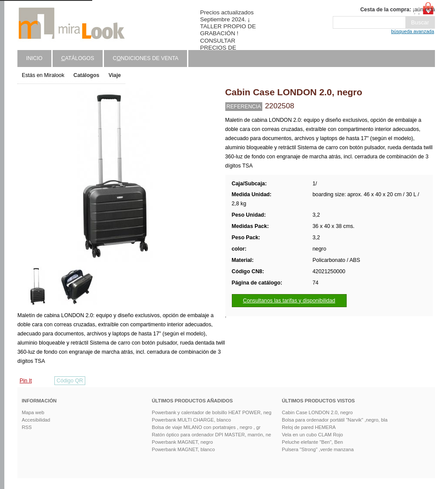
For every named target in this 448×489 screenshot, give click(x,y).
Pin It (26, 381)
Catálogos (87, 75)
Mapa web (33, 412)
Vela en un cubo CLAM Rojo (313, 435)
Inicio (34, 58)
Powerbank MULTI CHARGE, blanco (191, 420)
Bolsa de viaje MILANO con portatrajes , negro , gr (206, 427)
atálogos (78, 58)
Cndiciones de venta (145, 58)
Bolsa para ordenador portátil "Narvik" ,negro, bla (335, 420)
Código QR (70, 381)
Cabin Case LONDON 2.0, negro (317, 412)
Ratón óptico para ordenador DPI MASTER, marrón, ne (211, 435)
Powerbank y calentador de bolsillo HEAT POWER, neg (212, 412)
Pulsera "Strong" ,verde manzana (318, 449)
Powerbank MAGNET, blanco (183, 449)
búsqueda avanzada (413, 31)
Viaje (115, 75)
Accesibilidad (36, 420)
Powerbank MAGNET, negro (182, 442)
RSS (27, 427)
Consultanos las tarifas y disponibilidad (289, 301)
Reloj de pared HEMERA (309, 427)
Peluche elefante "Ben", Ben (312, 442)
